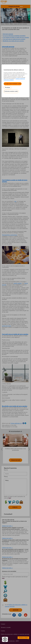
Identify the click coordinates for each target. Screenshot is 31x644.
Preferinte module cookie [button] (11, 91)
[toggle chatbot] (23, 638)
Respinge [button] (7, 87)
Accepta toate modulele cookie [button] (13, 84)
